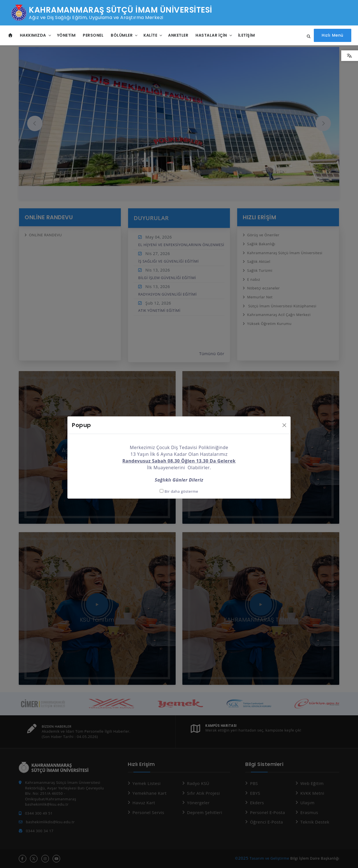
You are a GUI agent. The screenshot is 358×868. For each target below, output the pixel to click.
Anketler (178, 35)
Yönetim (66, 35)
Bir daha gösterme (179, 480)
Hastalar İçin (211, 35)
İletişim (247, 35)
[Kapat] (284, 413)
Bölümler (122, 35)
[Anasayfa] (10, 35)
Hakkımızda (33, 35)
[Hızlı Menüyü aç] (333, 35)
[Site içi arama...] (308, 36)
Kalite (150, 35)
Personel (93, 35)
